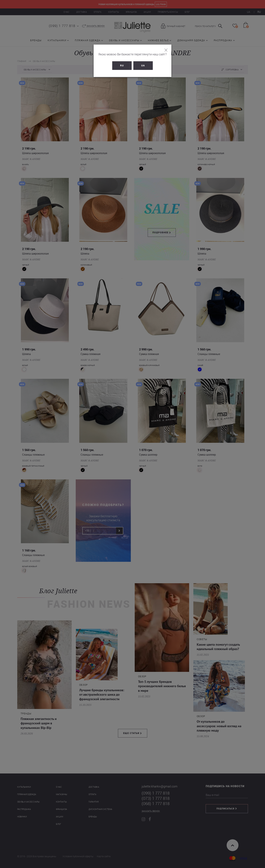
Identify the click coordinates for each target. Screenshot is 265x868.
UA (143, 65)
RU (122, 65)
